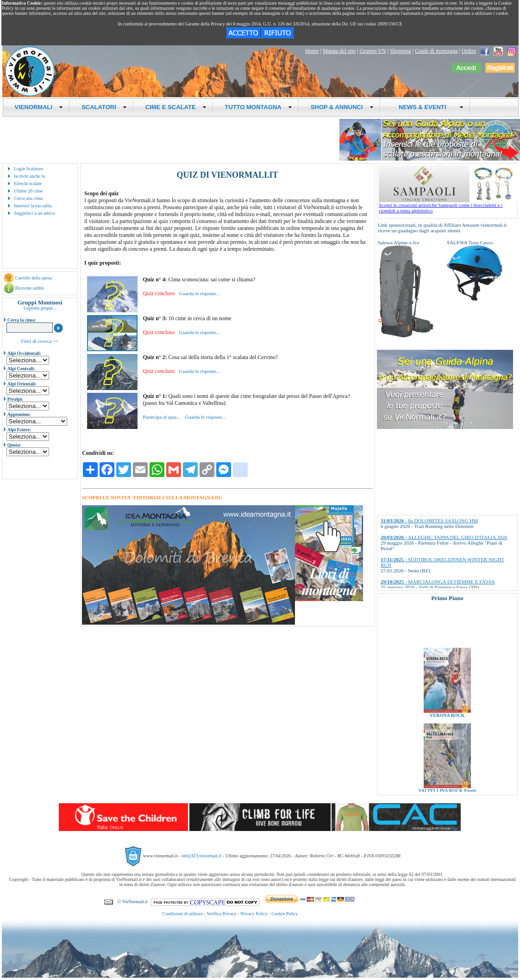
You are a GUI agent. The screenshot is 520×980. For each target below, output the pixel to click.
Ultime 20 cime (28, 191)
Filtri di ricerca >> (40, 341)
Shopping (401, 51)
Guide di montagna (436, 51)
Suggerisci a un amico (34, 213)
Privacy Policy (254, 914)
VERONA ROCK (447, 722)
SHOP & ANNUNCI (342, 107)
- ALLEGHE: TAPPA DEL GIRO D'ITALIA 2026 (444, 537)
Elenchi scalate (28, 183)
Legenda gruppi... (40, 308)
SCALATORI (104, 107)
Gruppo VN (373, 51)
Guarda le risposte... (199, 293)
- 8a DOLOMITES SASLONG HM (429, 521)
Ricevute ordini (30, 288)
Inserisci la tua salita (33, 206)
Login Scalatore (29, 169)
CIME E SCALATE (176, 107)
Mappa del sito (339, 51)
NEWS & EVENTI (428, 107)
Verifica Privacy (222, 914)
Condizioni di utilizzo (183, 914)
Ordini (469, 51)
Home (312, 51)
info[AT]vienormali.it (201, 856)
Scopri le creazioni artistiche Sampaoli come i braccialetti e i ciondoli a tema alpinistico (448, 205)
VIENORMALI (39, 107)
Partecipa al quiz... (162, 417)
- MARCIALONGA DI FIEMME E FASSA (438, 582)
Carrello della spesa (34, 278)
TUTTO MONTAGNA (259, 107)
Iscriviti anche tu (29, 176)
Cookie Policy (285, 914)
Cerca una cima (28, 198)
